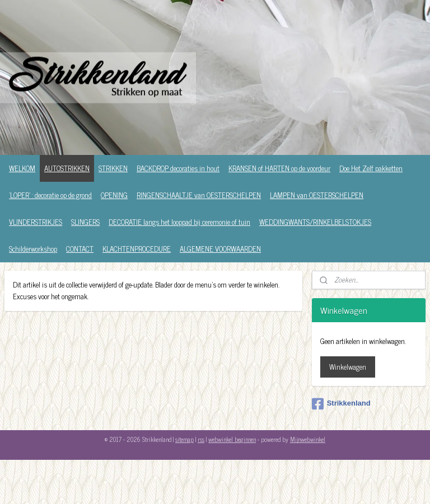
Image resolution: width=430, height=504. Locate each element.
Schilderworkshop (33, 249)
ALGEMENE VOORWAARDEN (220, 249)
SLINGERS (85, 222)
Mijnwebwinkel (308, 439)
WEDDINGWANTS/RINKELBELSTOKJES (315, 222)
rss (201, 439)
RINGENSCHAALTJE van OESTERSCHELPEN (199, 195)
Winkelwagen (348, 367)
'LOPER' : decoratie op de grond (50, 195)
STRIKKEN (113, 168)
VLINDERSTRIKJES (36, 222)
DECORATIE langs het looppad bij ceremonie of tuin (179, 222)
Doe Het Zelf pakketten (371, 168)
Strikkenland (341, 404)
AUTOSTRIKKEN (67, 168)
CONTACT (80, 249)
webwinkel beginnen (232, 439)
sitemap (184, 439)
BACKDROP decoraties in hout (178, 168)
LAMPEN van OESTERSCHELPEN (317, 195)
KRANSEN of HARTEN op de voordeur (279, 168)
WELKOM (22, 168)
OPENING (114, 195)
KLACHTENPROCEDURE (137, 249)
